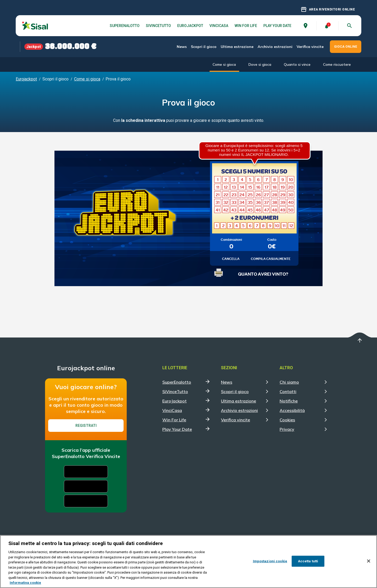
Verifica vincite (310, 47)
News (182, 47)
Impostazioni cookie (270, 561)
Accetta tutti (308, 561)
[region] (188, 562)
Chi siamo (289, 382)
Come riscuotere (337, 64)
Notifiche (289, 401)
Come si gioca (224, 64)
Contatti (288, 391)
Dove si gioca (260, 64)
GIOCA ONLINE (346, 47)
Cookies (287, 420)
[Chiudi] (369, 561)
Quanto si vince (297, 64)
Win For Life (246, 26)
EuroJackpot (190, 26)
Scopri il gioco (204, 47)
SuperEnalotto (125, 26)
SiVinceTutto (158, 26)
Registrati (86, 426)
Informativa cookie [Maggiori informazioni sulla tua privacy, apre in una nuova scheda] (25, 583)
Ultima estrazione (237, 47)
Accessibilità (292, 410)
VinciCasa (219, 26)
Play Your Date (277, 26)
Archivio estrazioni (275, 47)
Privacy (287, 429)
